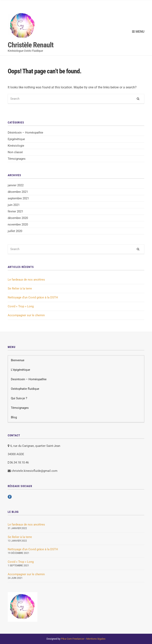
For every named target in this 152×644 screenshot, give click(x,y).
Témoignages (17, 159)
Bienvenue (18, 360)
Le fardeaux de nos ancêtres (26, 280)
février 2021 (15, 211)
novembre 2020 (18, 225)
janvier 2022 (16, 185)
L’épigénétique (20, 370)
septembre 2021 (18, 198)
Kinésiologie (16, 146)
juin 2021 (14, 205)
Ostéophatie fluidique (25, 389)
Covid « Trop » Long (21, 306)
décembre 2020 (18, 218)
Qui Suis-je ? (19, 398)
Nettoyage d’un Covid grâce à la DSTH (33, 297)
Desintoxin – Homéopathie (29, 379)
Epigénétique (16, 139)
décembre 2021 (18, 192)
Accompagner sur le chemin (26, 315)
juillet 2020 (15, 231)
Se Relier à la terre (20, 289)
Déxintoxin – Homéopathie (25, 133)
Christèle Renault (31, 45)
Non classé (15, 152)
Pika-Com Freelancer (73, 639)
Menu (138, 32)
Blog (14, 417)
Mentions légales (96, 639)
